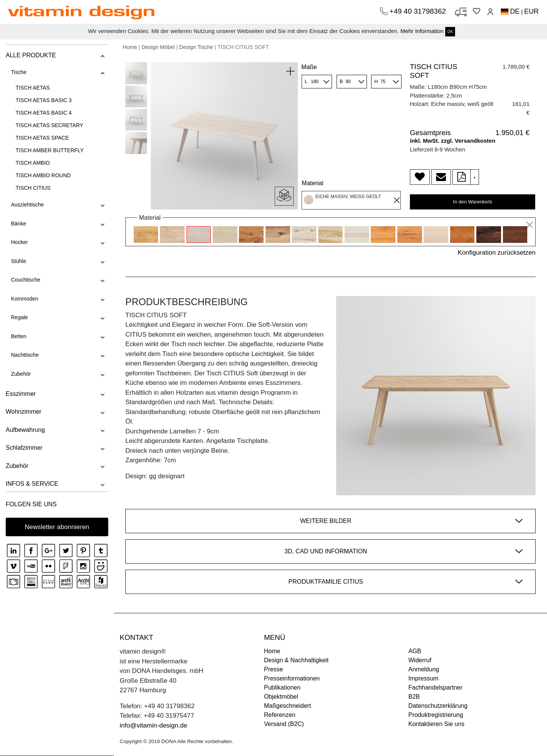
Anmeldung (424, 669)
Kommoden (25, 299)
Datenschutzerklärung (438, 706)
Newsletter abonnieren (57, 527)
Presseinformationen (292, 678)
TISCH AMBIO (33, 163)
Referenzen (280, 715)
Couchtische (26, 280)
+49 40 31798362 (419, 11)
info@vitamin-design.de (153, 725)
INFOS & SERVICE (32, 484)
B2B (414, 697)
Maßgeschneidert (288, 706)
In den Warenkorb (473, 202)
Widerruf (420, 660)
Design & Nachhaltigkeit (296, 660)
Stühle (19, 261)
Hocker (19, 242)
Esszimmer (21, 394)
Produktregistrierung (436, 715)
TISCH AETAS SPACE (42, 138)
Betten (19, 336)
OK (450, 32)
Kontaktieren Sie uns (436, 724)
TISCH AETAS (33, 88)
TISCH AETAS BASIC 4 (44, 113)
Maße (309, 67)
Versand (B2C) (284, 724)
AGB (415, 651)
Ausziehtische (27, 205)
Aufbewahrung (25, 430)
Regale (19, 317)
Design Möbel (158, 47)
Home (130, 47)
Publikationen (282, 687)
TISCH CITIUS (33, 188)
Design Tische (196, 47)
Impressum (423, 678)
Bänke (19, 224)
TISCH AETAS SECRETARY (49, 125)
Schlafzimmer (24, 448)
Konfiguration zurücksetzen (497, 253)
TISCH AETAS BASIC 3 (44, 100)
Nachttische (25, 355)
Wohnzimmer (24, 412)
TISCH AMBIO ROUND (43, 175)
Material (312, 183)
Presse (273, 669)
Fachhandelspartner (435, 687)
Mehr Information (422, 31)
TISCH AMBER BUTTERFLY (50, 150)
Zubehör (21, 374)
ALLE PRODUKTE (31, 55)
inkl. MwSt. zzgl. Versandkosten (453, 141)
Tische (19, 72)
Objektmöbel (281, 697)
